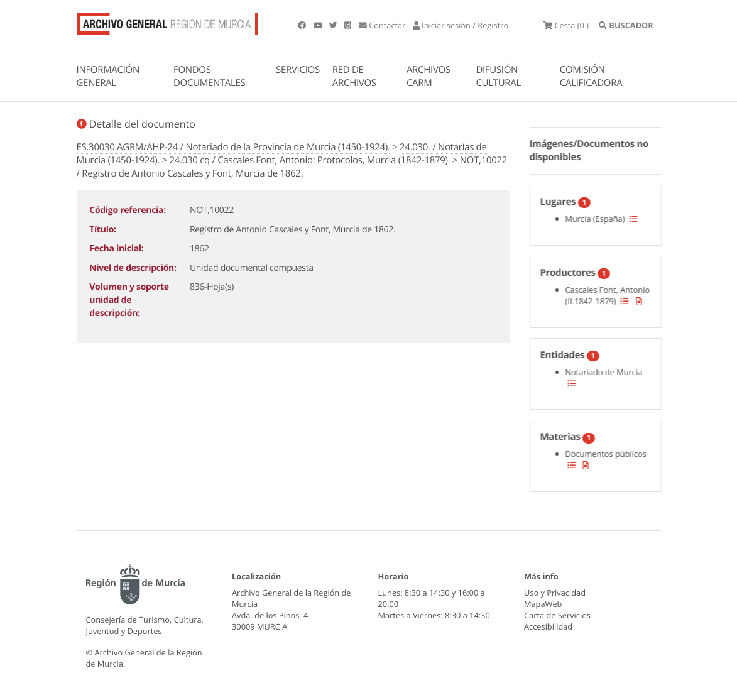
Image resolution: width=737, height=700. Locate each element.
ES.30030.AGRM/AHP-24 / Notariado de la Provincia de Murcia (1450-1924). (233, 147)
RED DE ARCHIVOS (354, 76)
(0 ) (566, 25)
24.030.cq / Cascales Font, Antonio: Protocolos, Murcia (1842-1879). (310, 160)
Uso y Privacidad (555, 593)
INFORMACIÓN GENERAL (108, 76)
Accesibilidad (548, 626)
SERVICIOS (298, 70)
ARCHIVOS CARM (429, 76)
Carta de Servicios (557, 615)
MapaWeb (543, 604)
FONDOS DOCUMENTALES (210, 76)
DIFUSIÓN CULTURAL (498, 76)
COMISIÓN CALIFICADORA (591, 76)
